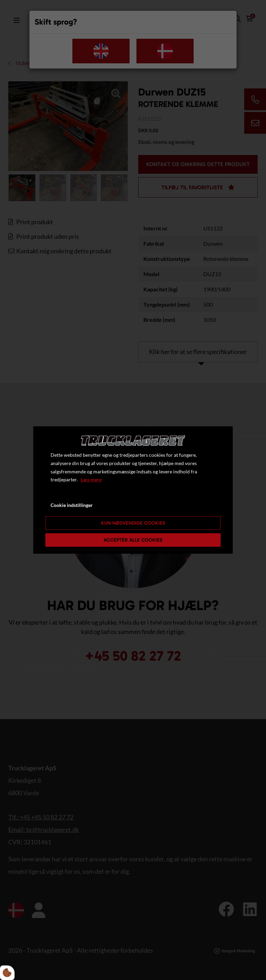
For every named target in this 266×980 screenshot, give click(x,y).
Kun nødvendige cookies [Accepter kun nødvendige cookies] (133, 523)
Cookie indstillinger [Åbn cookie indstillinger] (72, 505)
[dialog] (133, 490)
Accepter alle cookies (133, 540)
